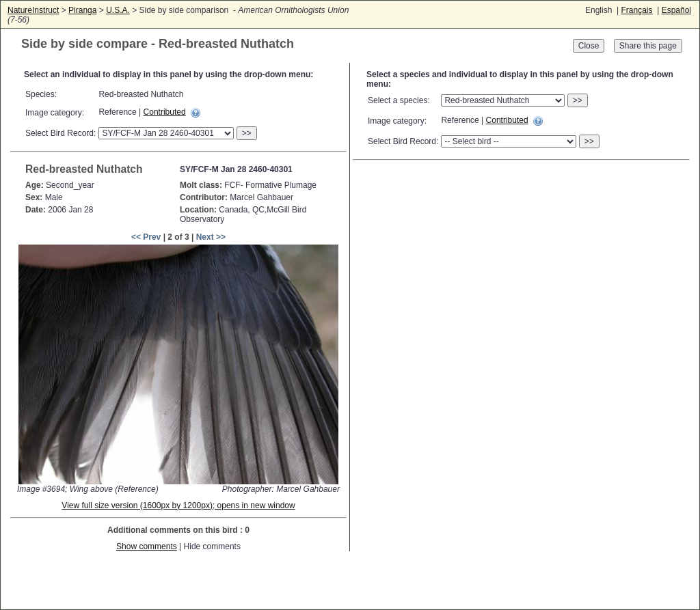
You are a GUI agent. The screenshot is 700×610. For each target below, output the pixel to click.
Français (636, 10)
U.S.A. (118, 10)
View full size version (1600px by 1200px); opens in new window (178, 505)
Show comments (147, 546)
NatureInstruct (33, 10)
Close (589, 46)
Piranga (82, 10)
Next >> (211, 237)
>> (247, 133)
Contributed (165, 112)
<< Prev (146, 237)
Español (676, 10)
